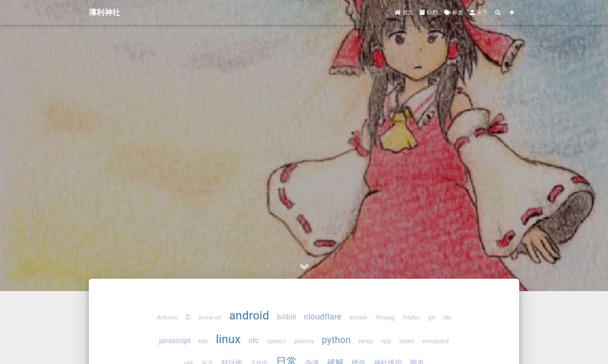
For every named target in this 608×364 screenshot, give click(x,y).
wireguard (436, 341)
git (432, 317)
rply (386, 341)
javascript (175, 341)
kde (203, 341)
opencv (276, 341)
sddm (407, 341)
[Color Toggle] (512, 13)
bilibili (287, 317)
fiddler (412, 317)
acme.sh (210, 317)
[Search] (498, 13)
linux (228, 339)
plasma (304, 341)
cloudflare (323, 317)
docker (358, 317)
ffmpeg (385, 317)
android (249, 315)
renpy (366, 341)
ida (447, 317)
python (336, 340)
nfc (254, 341)
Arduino (168, 317)
